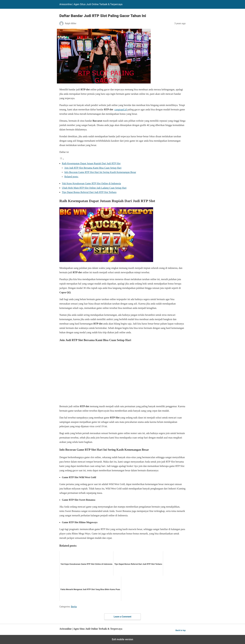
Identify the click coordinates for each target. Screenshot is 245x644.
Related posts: (71, 177)
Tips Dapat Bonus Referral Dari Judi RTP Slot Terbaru (89, 192)
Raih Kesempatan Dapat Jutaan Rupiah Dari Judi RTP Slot (91, 163)
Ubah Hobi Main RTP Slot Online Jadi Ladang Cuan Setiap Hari (94, 188)
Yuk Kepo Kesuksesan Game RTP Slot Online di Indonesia (91, 183)
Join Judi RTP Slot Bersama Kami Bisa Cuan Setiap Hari (93, 168)
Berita (74, 607)
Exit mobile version (122, 639)
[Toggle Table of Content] (62, 159)
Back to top (181, 630)
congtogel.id (121, 109)
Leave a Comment (123, 617)
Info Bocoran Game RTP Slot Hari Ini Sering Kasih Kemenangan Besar (100, 172)
